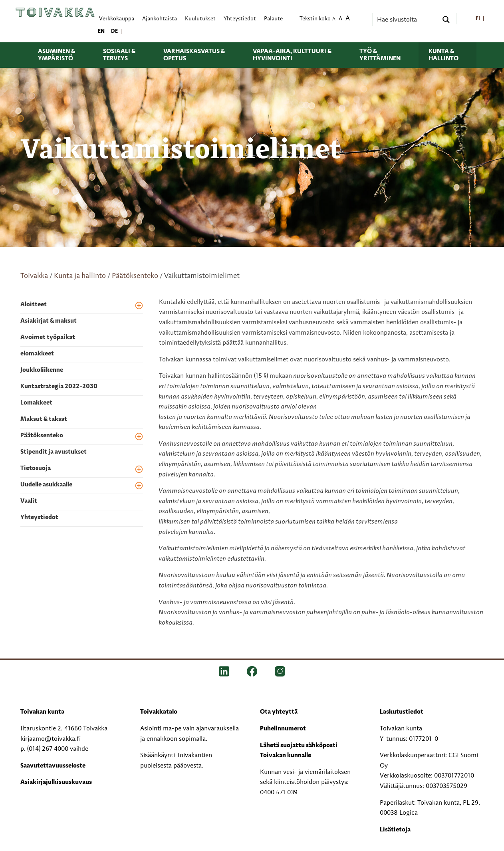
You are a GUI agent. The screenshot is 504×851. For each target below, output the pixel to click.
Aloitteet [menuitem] (34, 305)
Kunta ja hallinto (80, 276)
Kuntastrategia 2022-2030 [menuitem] (59, 387)
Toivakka (34, 276)
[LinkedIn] (224, 671)
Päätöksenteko (135, 276)
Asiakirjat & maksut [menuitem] (49, 321)
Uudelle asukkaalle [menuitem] (46, 485)
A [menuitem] (334, 19)
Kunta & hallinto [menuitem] (443, 55)
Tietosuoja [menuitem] (36, 468)
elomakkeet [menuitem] (37, 354)
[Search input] (407, 20)
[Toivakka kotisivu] (55, 12)
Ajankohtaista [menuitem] (160, 19)
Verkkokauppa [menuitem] (117, 19)
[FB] (252, 671)
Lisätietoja (395, 830)
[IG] (280, 671)
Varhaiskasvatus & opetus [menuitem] (194, 55)
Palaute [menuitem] (273, 19)
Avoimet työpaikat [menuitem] (48, 337)
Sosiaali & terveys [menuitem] (119, 55)
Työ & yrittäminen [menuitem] (380, 55)
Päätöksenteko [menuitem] (42, 436)
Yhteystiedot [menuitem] (240, 19)
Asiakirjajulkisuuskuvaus (56, 782)
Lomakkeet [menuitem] (36, 403)
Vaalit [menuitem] (29, 501)
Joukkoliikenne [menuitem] (42, 370)
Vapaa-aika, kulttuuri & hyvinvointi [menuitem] (292, 55)
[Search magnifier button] (446, 20)
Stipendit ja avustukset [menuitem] (54, 452)
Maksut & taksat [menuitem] (44, 419)
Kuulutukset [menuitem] (200, 19)
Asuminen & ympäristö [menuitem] (57, 55)
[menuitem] (478, 19)
